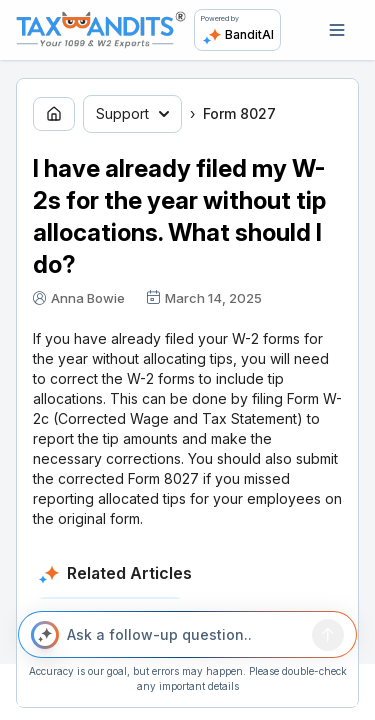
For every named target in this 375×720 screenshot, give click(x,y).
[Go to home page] (54, 114)
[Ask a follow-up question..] (186, 635)
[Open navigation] (337, 30)
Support (132, 113)
